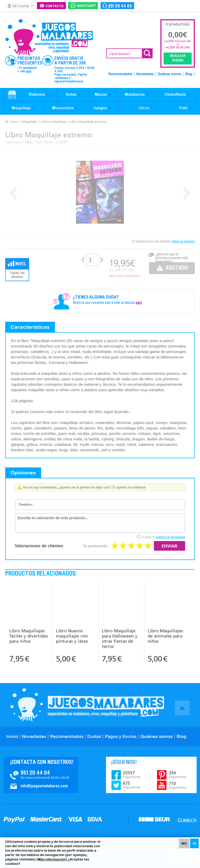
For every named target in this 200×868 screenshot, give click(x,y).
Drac (29, 142)
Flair (183, 108)
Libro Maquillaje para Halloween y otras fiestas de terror (120, 639)
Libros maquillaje (54, 122)
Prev (13, 193)
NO (184, 843)
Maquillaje (21, 108)
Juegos (100, 108)
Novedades (145, 74)
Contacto (55, 6)
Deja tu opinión (183, 241)
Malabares (135, 94)
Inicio (14, 122)
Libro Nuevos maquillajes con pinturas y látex (72, 636)
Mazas (101, 94)
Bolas (71, 94)
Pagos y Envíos (121, 736)
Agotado (177, 268)
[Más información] (52, 859)
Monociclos (63, 108)
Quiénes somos (169, 74)
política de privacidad (170, 537)
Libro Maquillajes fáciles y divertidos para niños (29, 636)
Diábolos (37, 94)
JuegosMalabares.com (49, 37)
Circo (144, 108)
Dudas (94, 736)
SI (194, 843)
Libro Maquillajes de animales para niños (165, 636)
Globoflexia (175, 94)
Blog (189, 74)
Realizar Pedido (178, 59)
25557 (132, 775)
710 (177, 785)
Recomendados (120, 74)
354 (177, 775)
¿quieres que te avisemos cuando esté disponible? (171, 257)
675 (132, 785)
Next (187, 193)
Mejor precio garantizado (124, 275)
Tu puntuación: (96, 546)
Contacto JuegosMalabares (41, 775)
